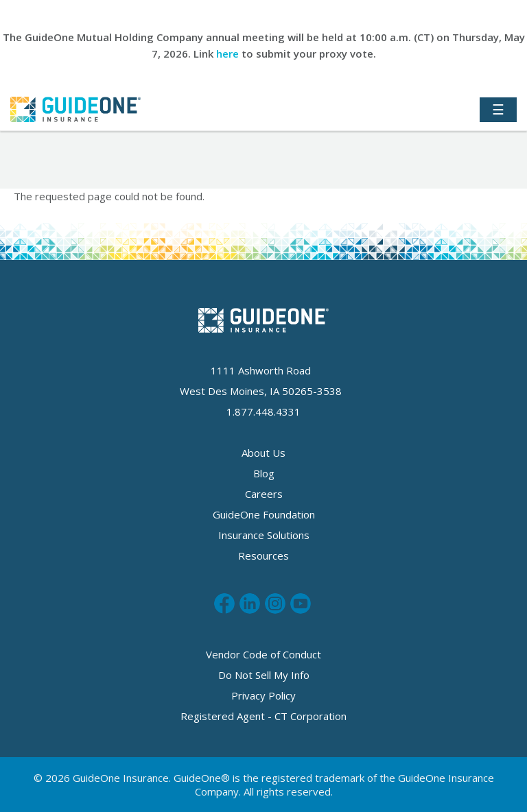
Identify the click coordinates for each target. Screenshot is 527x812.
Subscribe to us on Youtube (301, 604)
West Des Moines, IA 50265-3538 (261, 391)
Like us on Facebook (224, 604)
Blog (264, 473)
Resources (263, 556)
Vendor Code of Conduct (263, 654)
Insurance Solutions (264, 535)
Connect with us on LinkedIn (250, 604)
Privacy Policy (263, 695)
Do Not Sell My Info (264, 675)
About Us (263, 453)
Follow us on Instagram (275, 604)
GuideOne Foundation (264, 514)
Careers (264, 494)
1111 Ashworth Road (261, 370)
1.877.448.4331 (263, 411)
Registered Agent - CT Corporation (263, 716)
